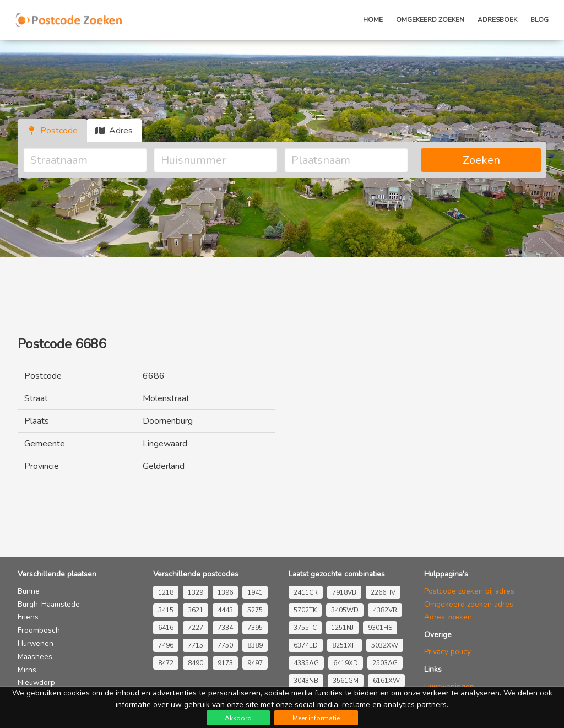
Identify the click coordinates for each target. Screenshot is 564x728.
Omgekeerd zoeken (430, 20)
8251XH (345, 645)
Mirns (27, 670)
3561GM (346, 681)
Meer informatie (316, 718)
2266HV (383, 592)
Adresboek (497, 20)
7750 (225, 645)
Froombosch (39, 630)
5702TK (305, 610)
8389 (255, 645)
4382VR (385, 610)
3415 (166, 610)
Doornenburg (168, 421)
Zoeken (481, 160)
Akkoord (238, 718)
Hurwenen (36, 643)
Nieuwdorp (36, 683)
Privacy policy (448, 652)
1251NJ (342, 628)
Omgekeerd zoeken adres (469, 604)
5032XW (385, 645)
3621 (196, 610)
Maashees (35, 657)
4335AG (306, 663)
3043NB (306, 681)
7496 (166, 645)
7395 (255, 628)
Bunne (29, 591)
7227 (196, 628)
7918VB (344, 592)
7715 (196, 645)
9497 (255, 663)
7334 (225, 628)
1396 (225, 592)
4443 (225, 610)
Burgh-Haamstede (49, 604)
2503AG (385, 663)
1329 (196, 592)
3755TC (305, 628)
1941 (255, 592)
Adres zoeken (448, 617)
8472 (166, 663)
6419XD (346, 663)
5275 (255, 610)
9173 (225, 663)
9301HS (380, 628)
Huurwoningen (449, 686)
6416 (166, 628)
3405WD (345, 610)
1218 (166, 592)
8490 (196, 663)
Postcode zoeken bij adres (469, 591)
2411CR (306, 592)
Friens (28, 617)
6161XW (386, 681)
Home (373, 20)
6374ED (306, 645)
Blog (539, 20)
